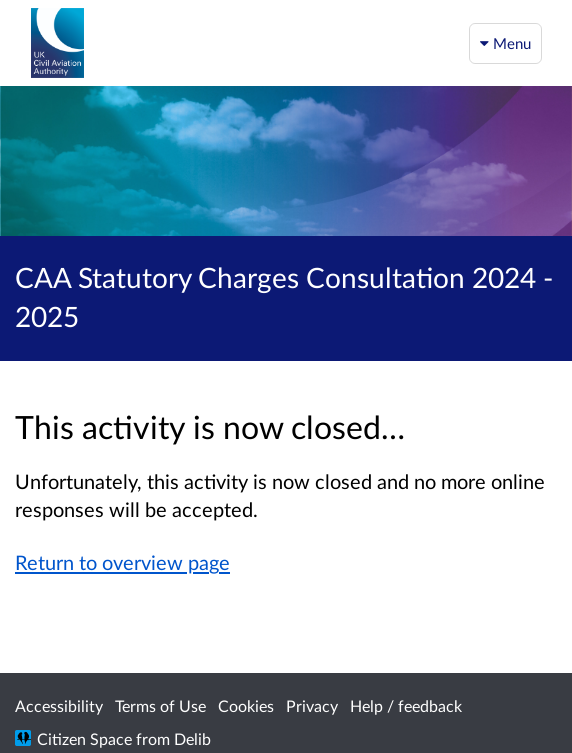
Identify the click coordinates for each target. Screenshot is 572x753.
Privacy (312, 705)
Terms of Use (160, 705)
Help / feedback (406, 705)
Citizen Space (84, 738)
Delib (192, 738)
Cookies (246, 705)
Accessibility (59, 705)
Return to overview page (122, 562)
